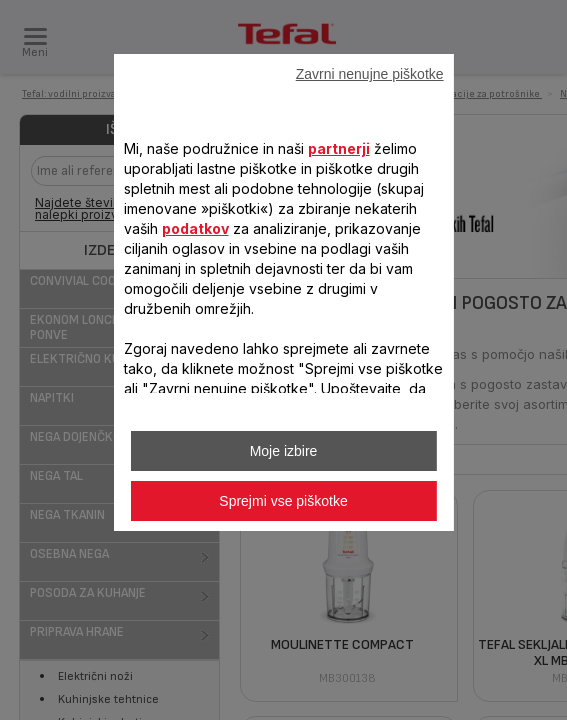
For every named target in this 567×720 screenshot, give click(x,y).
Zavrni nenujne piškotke (370, 74)
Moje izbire (284, 451)
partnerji (338, 148)
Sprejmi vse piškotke (283, 501)
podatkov (194, 228)
